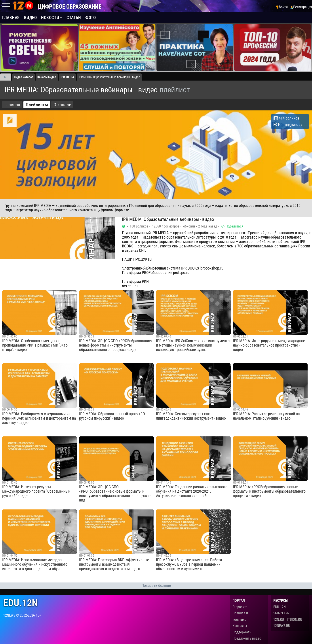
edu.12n (21, 603)
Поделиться (232, 226)
